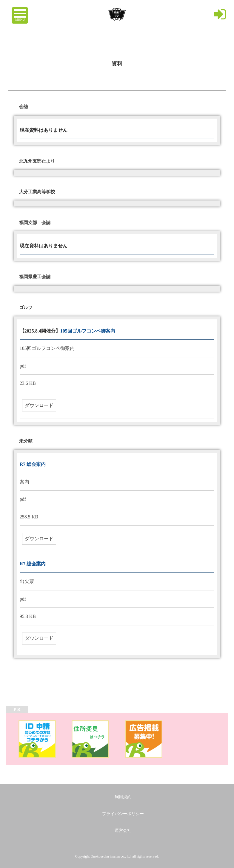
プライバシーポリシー (123, 814)
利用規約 (123, 797)
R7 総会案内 (33, 464)
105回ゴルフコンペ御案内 (88, 331)
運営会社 (123, 831)
